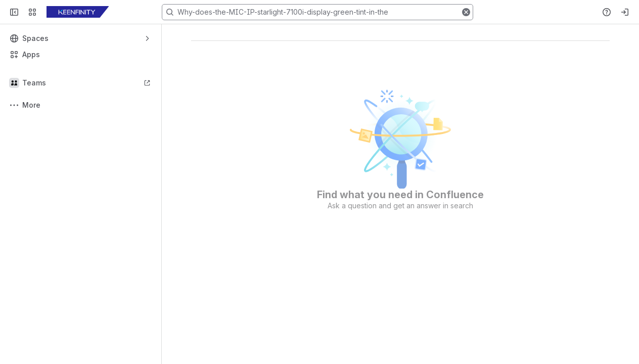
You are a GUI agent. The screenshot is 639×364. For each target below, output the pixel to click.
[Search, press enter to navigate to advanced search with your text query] (317, 12)
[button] (466, 12)
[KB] (78, 12)
